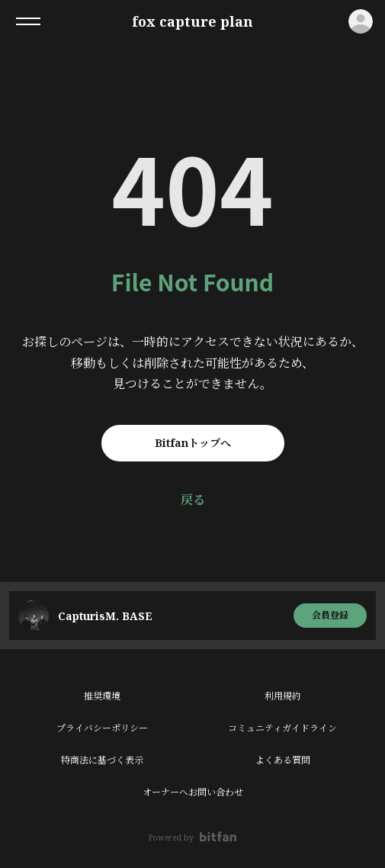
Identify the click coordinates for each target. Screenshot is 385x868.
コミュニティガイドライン (282, 728)
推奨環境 (102, 696)
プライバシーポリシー (102, 728)
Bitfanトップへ (193, 443)
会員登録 (330, 615)
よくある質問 (283, 760)
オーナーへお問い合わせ (193, 792)
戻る (193, 500)
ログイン (361, 21)
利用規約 (283, 696)
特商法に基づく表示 (102, 760)
